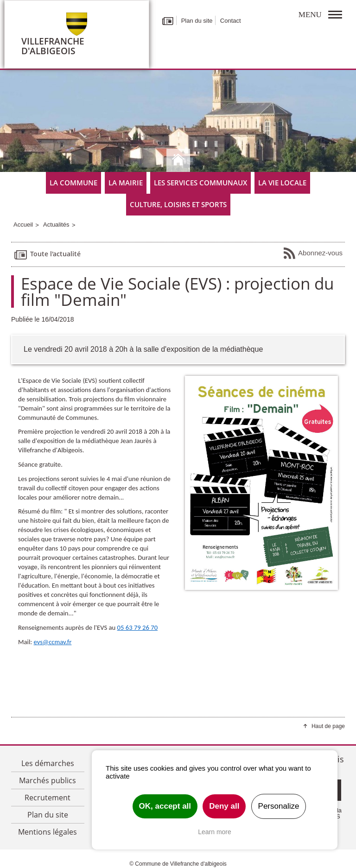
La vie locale (282, 183)
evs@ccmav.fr (53, 642)
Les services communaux (200, 183)
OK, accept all (165, 806)
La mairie (126, 183)
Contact (231, 21)
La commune (73, 183)
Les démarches (48, 763)
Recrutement (48, 798)
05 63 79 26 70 (138, 627)
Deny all (224, 806)
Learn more (215, 832)
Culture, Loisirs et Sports (178, 204)
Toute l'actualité (47, 254)
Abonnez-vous (313, 253)
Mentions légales (48, 832)
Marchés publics (48, 780)
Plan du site (197, 21)
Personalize (279, 806)
